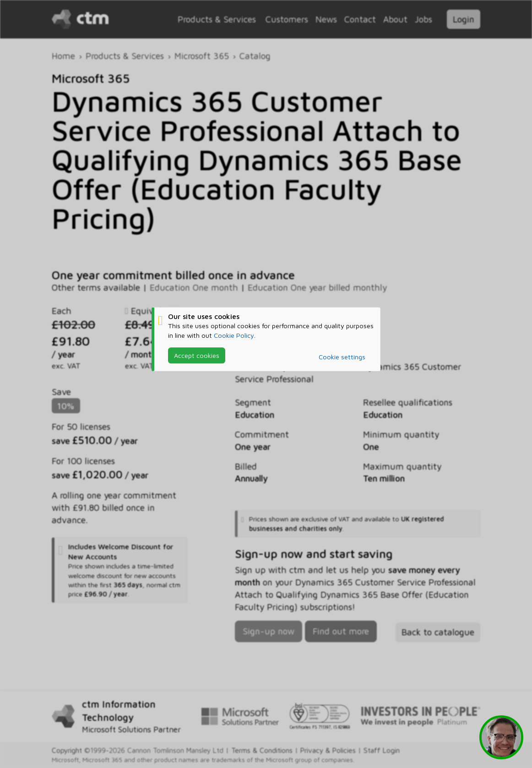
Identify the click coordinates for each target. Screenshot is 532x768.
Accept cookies (197, 355)
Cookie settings (342, 357)
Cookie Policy (234, 335)
